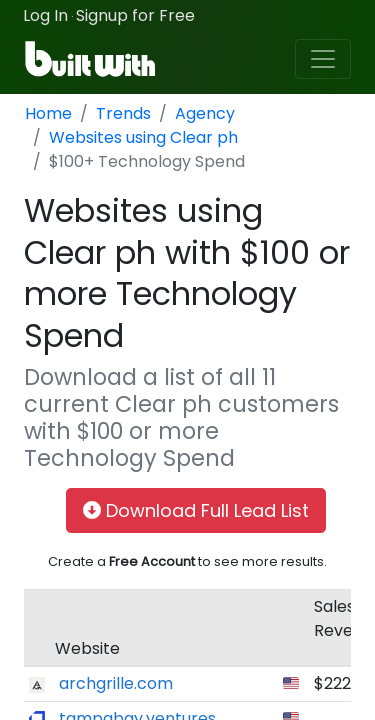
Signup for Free (135, 15)
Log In (45, 15)
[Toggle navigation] (323, 59)
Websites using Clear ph (143, 137)
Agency (205, 113)
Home (48, 113)
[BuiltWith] (91, 59)
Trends (123, 113)
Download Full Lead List (196, 510)
